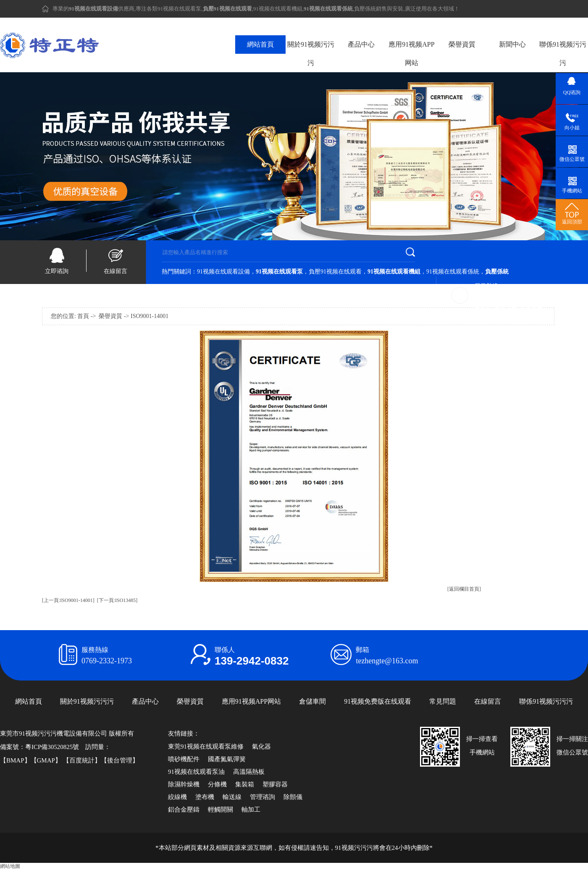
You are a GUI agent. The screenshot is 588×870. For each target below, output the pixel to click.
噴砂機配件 (184, 759)
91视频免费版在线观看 (378, 701)
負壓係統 (365, 9)
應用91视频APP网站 (411, 54)
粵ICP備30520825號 (52, 747)
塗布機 (205, 797)
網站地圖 (10, 866)
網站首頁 (260, 44)
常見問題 (443, 701)
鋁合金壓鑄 (184, 810)
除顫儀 (293, 797)
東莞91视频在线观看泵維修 (206, 746)
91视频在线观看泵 (179, 9)
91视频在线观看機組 (278, 9)
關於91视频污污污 (311, 54)
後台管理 (120, 760)
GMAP (46, 760)
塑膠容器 (275, 784)
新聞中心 (512, 44)
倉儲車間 (312, 701)
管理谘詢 (262, 797)
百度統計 (82, 760)
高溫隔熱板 (249, 772)
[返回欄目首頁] (464, 589)
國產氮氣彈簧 (227, 759)
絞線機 (177, 797)
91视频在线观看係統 (453, 272)
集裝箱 (245, 784)
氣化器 (261, 746)
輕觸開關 (220, 810)
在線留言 (115, 271)
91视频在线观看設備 (223, 272)
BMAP (15, 760)
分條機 (217, 784)
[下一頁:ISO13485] (117, 600)
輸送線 (232, 797)
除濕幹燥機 (184, 784)
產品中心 (361, 44)
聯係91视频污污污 (563, 54)
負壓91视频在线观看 (335, 272)
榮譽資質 (462, 44)
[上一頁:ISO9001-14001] (68, 600)
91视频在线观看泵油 (196, 772)
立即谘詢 (57, 271)
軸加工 (251, 810)
